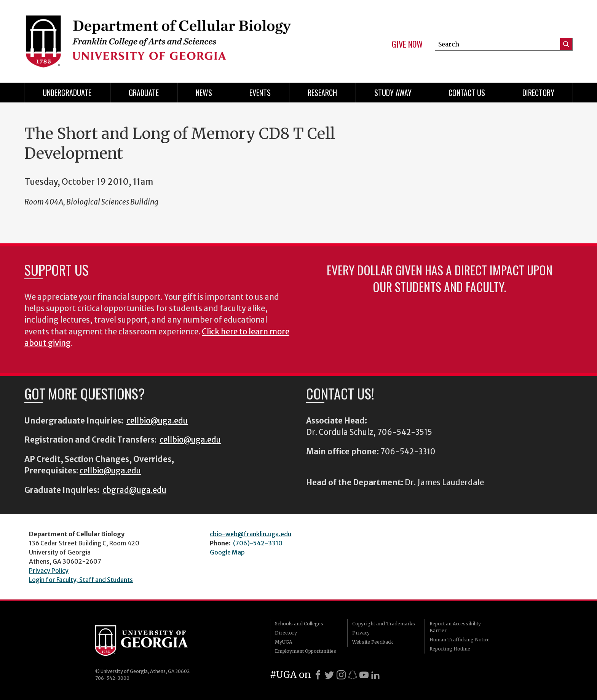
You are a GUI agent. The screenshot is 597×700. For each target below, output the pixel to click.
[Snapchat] (353, 675)
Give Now (407, 44)
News (204, 93)
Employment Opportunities (306, 651)
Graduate (144, 93)
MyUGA (283, 642)
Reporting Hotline (450, 649)
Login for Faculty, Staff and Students (81, 580)
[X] (329, 675)
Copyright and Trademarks (384, 624)
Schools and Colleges (299, 624)
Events (260, 93)
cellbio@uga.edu (157, 421)
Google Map (227, 552)
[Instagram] (341, 675)
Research (322, 93)
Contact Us (467, 93)
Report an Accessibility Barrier (455, 627)
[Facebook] (318, 675)
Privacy (361, 633)
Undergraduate (67, 93)
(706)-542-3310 (258, 543)
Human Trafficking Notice (460, 640)
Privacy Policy (49, 571)
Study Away (393, 93)
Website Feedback (373, 642)
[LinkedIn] (375, 675)
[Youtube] (364, 675)
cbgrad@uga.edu (134, 490)
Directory (538, 93)
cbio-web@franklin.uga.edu (251, 534)
